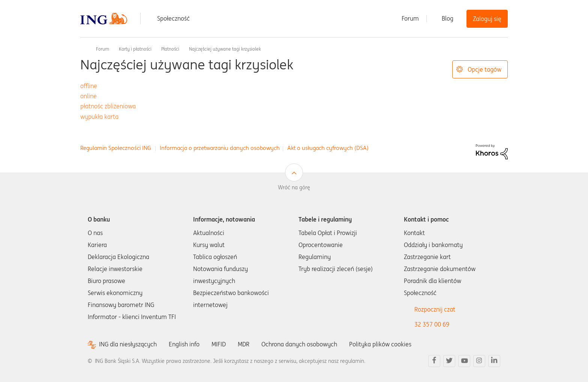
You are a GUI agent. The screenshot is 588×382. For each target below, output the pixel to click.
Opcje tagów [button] (484, 69)
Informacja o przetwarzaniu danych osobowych (220, 148)
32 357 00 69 (432, 324)
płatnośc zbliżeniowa (108, 106)
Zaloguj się (487, 19)
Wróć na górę (294, 187)
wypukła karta (99, 117)
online (88, 96)
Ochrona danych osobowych (299, 344)
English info (184, 344)
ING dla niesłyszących (128, 344)
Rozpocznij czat (435, 309)
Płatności (170, 49)
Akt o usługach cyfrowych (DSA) (328, 148)
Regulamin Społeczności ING (116, 148)
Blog (448, 18)
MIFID (219, 344)
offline (89, 86)
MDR (244, 344)
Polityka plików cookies (380, 344)
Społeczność (173, 18)
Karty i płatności (135, 49)
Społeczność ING (83, 49)
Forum (410, 18)
